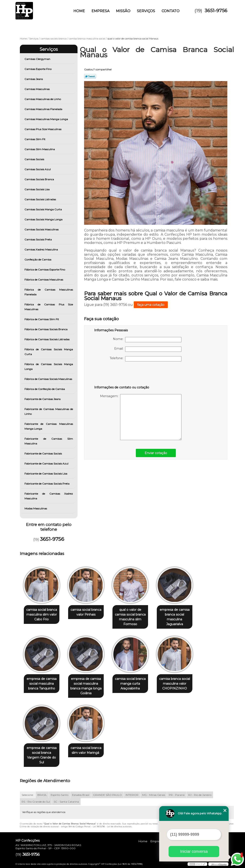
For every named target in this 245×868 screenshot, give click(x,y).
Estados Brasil (81, 795)
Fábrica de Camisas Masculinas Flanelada (49, 292)
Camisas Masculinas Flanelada (44, 109)
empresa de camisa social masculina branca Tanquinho (42, 684)
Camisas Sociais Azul (38, 169)
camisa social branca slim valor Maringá (86, 750)
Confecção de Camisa (38, 260)
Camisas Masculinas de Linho (43, 99)
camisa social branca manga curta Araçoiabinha (130, 684)
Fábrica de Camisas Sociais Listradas (47, 339)
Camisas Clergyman (38, 59)
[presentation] (122, 374)
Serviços (146, 11)
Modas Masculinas (36, 508)
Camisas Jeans (34, 79)
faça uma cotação (151, 305)
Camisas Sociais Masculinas (42, 229)
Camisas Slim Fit (35, 139)
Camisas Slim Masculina (40, 149)
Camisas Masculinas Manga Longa (47, 119)
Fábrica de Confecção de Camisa (45, 389)
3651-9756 (216, 11)
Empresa (100, 11)
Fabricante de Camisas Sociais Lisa (46, 474)
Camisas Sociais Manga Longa (44, 219)
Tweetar (90, 76)
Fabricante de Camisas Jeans (43, 399)
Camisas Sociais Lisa (37, 189)
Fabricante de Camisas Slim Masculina (49, 441)
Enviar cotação (156, 453)
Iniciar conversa (194, 851)
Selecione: (28, 795)
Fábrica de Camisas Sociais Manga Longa (49, 367)
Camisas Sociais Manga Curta (43, 209)
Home (79, 11)
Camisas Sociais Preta (38, 239)
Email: (148, 349)
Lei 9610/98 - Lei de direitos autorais (112, 826)
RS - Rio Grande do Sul (36, 802)
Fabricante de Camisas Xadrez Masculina (49, 496)
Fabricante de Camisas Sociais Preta (47, 484)
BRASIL (42, 795)
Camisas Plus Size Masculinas (43, 129)
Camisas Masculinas (37, 89)
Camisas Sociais (35, 159)
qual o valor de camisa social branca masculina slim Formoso (130, 617)
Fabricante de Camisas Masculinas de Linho (49, 411)
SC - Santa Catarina (66, 802)
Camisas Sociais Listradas (41, 199)
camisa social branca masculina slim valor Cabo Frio (42, 614)
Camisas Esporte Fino (38, 69)
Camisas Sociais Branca (40, 179)
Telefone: (146, 359)
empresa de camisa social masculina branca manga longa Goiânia (86, 686)
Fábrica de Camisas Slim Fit (42, 319)
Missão (123, 11)
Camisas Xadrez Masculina (41, 249)
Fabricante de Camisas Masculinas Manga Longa (49, 426)
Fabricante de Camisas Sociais (43, 454)
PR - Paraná (177, 795)
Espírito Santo (60, 795)
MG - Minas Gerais (154, 795)
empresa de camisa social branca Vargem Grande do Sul (42, 755)
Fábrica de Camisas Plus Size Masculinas (49, 307)
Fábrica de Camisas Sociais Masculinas (49, 379)
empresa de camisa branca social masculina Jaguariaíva (175, 617)
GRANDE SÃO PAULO (107, 795)
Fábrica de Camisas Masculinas (44, 280)
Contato (171, 11)
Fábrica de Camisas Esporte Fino (45, 270)
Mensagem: (141, 417)
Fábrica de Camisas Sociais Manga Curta (49, 352)
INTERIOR (132, 795)
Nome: (147, 340)
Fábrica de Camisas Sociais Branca (46, 329)
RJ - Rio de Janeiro (200, 795)
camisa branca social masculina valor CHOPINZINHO (175, 684)
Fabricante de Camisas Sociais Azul (47, 464)
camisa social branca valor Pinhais (86, 612)
